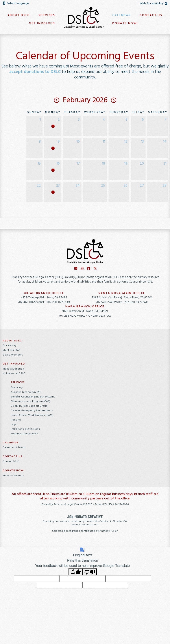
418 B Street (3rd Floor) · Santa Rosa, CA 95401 (122, 298)
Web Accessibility (153, 4)
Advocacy (17, 388)
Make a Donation (13, 369)
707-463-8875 (32, 302)
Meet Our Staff (11, 350)
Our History (9, 346)
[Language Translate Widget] (25, 4)
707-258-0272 (72, 316)
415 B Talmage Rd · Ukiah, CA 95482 (44, 298)
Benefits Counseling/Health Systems (33, 397)
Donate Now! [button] (125, 23)
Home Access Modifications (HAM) (32, 415)
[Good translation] (76, 572)
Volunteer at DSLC (14, 374)
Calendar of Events (14, 448)
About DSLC (12, 341)
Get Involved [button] (42, 23)
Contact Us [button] (151, 15)
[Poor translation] (90, 572)
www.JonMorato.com (85, 525)
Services (18, 383)
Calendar (11, 443)
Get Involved (14, 364)
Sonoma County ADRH (24, 434)
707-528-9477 (136, 302)
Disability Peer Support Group (29, 406)
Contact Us (13, 457)
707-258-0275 (58, 302)
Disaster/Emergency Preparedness (32, 411)
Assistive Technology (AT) (26, 392)
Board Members (13, 355)
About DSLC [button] (19, 15)
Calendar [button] (122, 15)
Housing (16, 420)
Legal (14, 424)
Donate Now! (14, 471)
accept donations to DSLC (35, 72)
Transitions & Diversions (25, 429)
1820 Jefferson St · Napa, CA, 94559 (85, 311)
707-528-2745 (109, 302)
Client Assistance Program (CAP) (30, 401)
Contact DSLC (11, 462)
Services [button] (47, 15)
